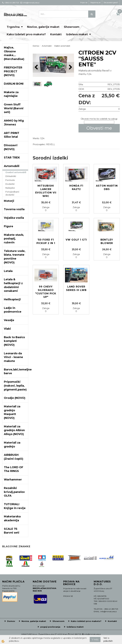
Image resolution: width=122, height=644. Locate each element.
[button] (70, 67)
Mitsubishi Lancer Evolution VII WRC (46, 191)
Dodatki (10, 184)
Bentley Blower (107, 241)
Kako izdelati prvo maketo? (26, 34)
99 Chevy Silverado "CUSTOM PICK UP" (46, 292)
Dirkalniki (11, 176)
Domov (36, 46)
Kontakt (56, 34)
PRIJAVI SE (68, 596)
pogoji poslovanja (50, 627)
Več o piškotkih (108, 640)
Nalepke (10, 188)
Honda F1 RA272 (76, 187)
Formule (10, 180)
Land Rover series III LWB (76, 288)
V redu (95, 640)
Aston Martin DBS (107, 187)
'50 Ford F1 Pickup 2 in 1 (46, 241)
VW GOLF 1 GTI (76, 240)
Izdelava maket (77, 34)
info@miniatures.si (92, 634)
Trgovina (13, 27)
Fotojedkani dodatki (12, 193)
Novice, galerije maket (43, 27)
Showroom (72, 27)
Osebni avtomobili (16, 172)
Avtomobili (47, 46)
